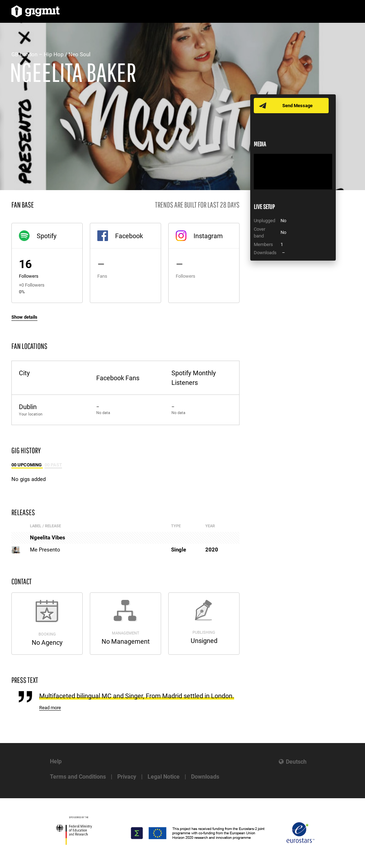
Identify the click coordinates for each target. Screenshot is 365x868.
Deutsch (296, 762)
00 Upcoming (27, 465)
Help (56, 761)
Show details (24, 317)
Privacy (127, 777)
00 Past (53, 465)
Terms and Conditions (78, 777)
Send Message (297, 106)
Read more (50, 708)
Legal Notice (164, 777)
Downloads (205, 777)
